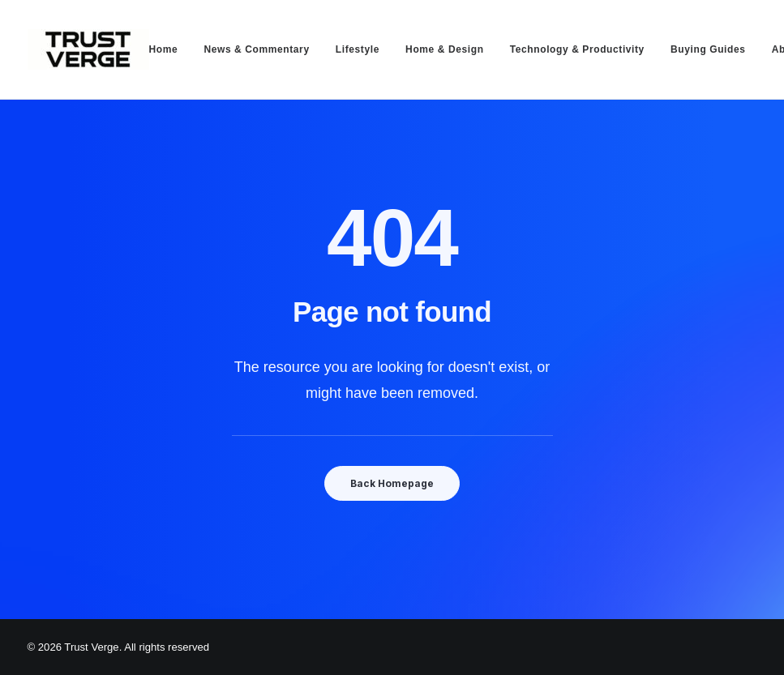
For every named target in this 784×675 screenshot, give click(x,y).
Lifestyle (358, 49)
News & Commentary (256, 49)
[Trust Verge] (88, 49)
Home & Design (444, 49)
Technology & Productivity (577, 49)
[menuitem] (169, 49)
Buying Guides (708, 49)
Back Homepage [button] (392, 483)
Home (164, 49)
